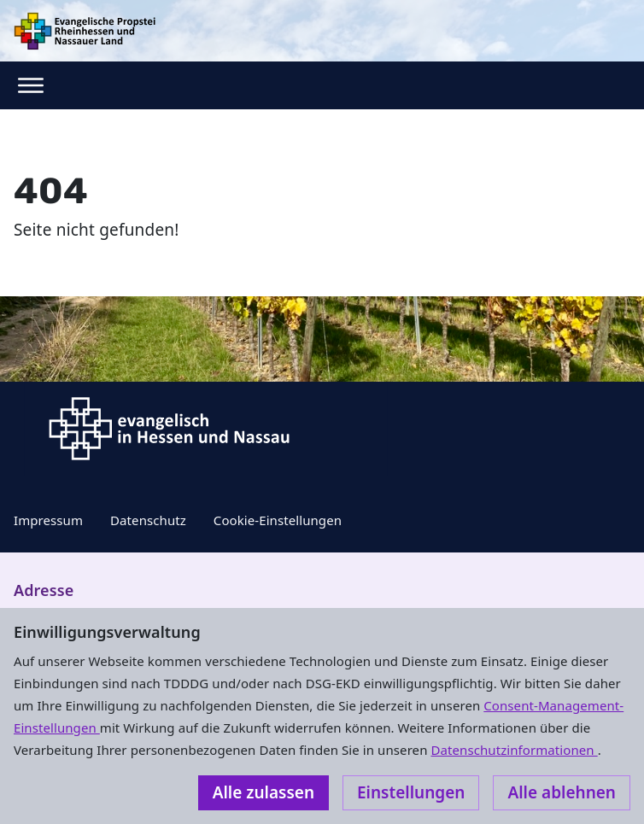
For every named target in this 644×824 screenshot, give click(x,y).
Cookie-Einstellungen (278, 520)
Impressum (48, 520)
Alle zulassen (263, 792)
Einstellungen (411, 792)
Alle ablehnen (562, 792)
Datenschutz (148, 520)
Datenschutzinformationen (514, 750)
